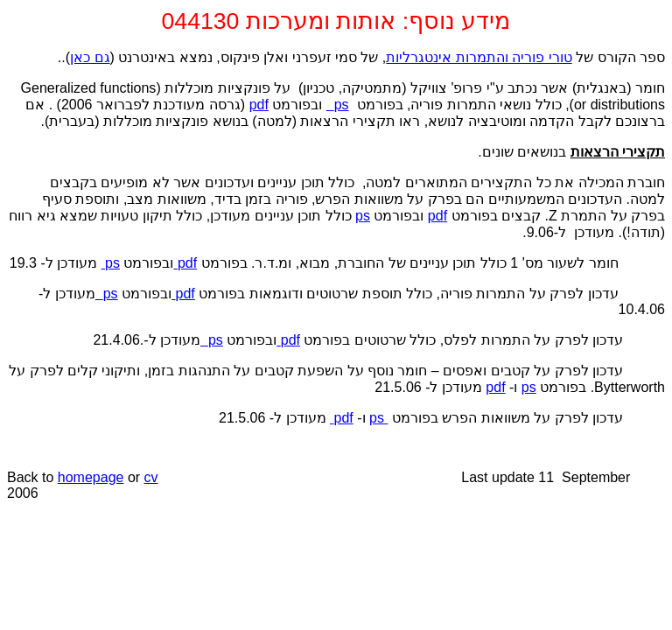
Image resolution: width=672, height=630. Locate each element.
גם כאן (90, 57)
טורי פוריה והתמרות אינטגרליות (479, 57)
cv (151, 477)
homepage (91, 477)
